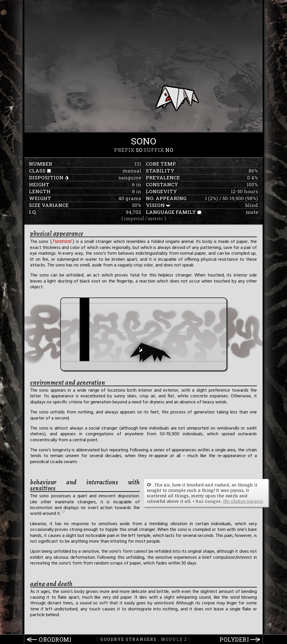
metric (155, 218)
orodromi (55, 639)
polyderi (234, 639)
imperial (134, 218)
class (37, 171)
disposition (46, 178)
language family (171, 212)
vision (155, 205)
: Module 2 (144, 639)
